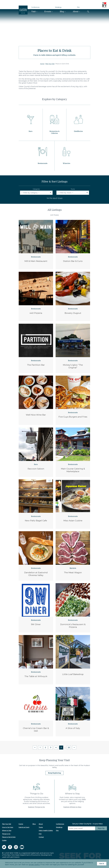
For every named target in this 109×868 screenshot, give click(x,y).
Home (42, 64)
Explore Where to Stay (72, 807)
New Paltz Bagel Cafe (36, 521)
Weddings (58, 7)
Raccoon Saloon (36, 469)
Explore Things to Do (36, 807)
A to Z (55, 198)
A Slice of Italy (73, 728)
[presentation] (81, 834)
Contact (41, 837)
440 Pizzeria (36, 313)
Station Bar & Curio (73, 261)
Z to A (60, 198)
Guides (4, 840)
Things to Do (6, 834)
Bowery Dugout (73, 313)
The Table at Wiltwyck (36, 676)
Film (78, 7)
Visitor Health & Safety (46, 831)
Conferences (35, 7)
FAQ (40, 834)
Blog (62, 12)
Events (48, 12)
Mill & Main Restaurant (36, 261)
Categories (36, 189)
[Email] (81, 828)
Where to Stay (7, 831)
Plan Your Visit (50, 64)
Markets (73, 568)
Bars (36, 464)
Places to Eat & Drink (9, 837)
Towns (73, 189)
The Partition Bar (36, 365)
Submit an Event (24, 827)
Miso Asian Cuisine (73, 521)
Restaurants (36, 257)
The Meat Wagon (73, 572)
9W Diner (36, 624)
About (76, 12)
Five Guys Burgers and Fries (73, 417)
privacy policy (34, 865)
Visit (33, 12)
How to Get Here (8, 827)
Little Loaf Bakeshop (73, 674)
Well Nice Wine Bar (36, 415)
